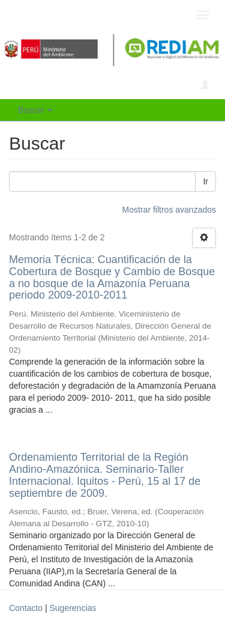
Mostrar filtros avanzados (169, 210)
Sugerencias (73, 608)
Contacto (26, 608)
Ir (205, 181)
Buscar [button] (35, 110)
